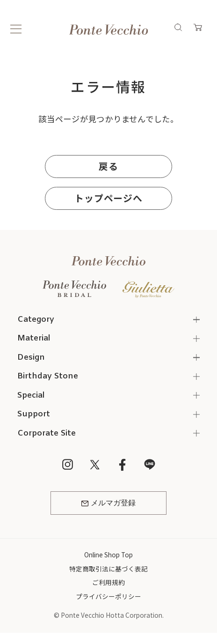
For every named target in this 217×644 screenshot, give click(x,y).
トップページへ (108, 198)
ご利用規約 (108, 582)
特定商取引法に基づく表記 (108, 569)
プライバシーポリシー (108, 596)
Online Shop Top (108, 555)
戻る (108, 166)
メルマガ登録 (108, 503)
